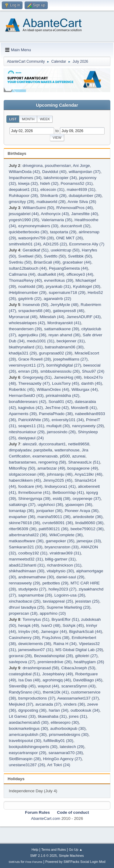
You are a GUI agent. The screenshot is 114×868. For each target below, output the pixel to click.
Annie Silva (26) (82, 202)
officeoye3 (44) (80, 274)
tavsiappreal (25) (58, 601)
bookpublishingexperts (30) (33, 747)
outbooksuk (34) (85, 710)
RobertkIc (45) (22, 389)
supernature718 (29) (67, 293)
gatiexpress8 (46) (69, 311)
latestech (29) (72, 747)
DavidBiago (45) (88, 680)
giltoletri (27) (86, 656)
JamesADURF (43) (84, 317)
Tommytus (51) (36, 619)
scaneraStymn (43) (79, 686)
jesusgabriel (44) (24, 214)
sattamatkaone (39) (62, 329)
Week (45, 119)
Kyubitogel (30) (87, 286)
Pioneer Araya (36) (82, 511)
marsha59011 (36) (54, 517)
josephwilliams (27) (70, 359)
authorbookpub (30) (68, 728)
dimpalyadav (20, 450)
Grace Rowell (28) (35, 359)
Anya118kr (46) (88, 474)
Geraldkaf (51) (35, 250)
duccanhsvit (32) (75, 226)
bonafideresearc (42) (28, 402)
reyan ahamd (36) (64, 335)
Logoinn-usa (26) (70, 595)
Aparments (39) (23, 414)
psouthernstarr (58, 166)
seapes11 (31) (31, 426)
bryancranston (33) (62, 547)
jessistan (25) (87, 601)
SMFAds (14, 862)
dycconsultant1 (52, 444)
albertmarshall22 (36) (28, 535)
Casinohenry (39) (24, 638)
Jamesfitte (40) (85, 214)
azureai (79, 456)
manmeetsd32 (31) (26, 559)
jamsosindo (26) (61, 432)
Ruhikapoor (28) (23, 196)
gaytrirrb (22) (30, 299)
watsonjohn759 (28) (36, 238)
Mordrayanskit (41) (64, 323)
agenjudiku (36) (32, 335)
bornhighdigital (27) (64, 365)
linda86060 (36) (90, 523)
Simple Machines (71, 856)
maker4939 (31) (81, 190)
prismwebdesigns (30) (69, 735)
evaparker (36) (22, 517)
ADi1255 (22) (55, 244)
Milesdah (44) (52, 317)
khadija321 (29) (23, 353)
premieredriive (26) (55, 662)
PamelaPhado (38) (56, 414)
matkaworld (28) (51, 202)
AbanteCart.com (46, 818)
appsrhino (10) (53, 613)
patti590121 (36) (54, 529)
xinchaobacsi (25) (25, 601)
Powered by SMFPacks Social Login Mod (75, 862)
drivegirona (33, 166)
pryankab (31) (58, 286)
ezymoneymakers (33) (38, 226)
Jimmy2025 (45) (58, 480)
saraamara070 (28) (66, 753)
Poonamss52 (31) (76, 183)
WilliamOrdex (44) (53, 389)
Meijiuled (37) (21, 704)
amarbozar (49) (51, 468)
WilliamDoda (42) (24, 172)
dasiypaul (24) (31, 438)
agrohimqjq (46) (57, 680)
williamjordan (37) (85, 172)
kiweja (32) (28, 183)
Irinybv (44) (28, 632)
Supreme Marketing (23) (68, 607)
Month (28, 119)
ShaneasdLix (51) (84, 462)
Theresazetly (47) (34, 383)
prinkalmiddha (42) (62, 396)
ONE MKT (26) (70, 238)
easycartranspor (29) (28, 753)
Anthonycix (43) (55, 214)
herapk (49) (29, 625)
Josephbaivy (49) (58, 674)
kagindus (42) (31, 408)
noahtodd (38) (31, 286)
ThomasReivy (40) (25, 280)
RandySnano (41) (25, 692)
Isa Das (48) (29, 680)
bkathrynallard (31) (26, 347)
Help (35, 850)
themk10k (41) (56, 692)
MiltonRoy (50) (22, 468)
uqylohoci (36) (50, 505)
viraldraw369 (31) (65, 553)
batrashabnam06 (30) (64, 347)
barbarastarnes (22, 462)
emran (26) (28, 371)
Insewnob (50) (35, 305)
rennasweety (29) (24, 583)
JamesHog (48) (68, 377)
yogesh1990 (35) (24, 220)
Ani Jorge (81, 166)
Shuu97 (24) (93, 371)
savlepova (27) (22, 662)
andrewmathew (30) (36, 577)
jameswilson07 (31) (36, 650)
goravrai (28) (20, 656)
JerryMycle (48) (64, 305)
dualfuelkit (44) (51, 274)
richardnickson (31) (64, 565)
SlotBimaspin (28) (25, 759)
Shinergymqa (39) (34, 499)
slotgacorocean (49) (27, 474)
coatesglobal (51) (24, 674)
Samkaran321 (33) (26, 547)
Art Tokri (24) (59, 765)
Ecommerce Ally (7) (87, 244)
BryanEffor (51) (65, 619)
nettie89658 (79, 444)
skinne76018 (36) (24, 523)
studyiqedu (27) (32, 589)
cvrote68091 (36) (58, 523)
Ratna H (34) (65, 644)
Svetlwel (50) (30, 256)
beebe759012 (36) (87, 529)
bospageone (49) (83, 468)
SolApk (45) (73, 625)
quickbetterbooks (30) (28, 232)
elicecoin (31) (52, 190)
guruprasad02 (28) (56, 353)
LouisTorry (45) (66, 383)
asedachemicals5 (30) (29, 722)
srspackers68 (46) (35, 311)
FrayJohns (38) (56, 638)
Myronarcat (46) (23, 317)
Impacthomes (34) (25, 178)
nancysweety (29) (88, 426)
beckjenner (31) (71, 341)
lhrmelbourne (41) (34, 492)
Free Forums (34, 862)
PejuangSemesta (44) (69, 268)
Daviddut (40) (54, 172)
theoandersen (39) (25, 329)
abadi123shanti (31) (27, 565)
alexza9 (29, 444)
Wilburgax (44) (85, 389)
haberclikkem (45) (25, 480)
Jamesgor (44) (54, 632)
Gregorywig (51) (37, 377)
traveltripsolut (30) (25, 741)
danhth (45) (92, 383)
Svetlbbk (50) (80, 256)
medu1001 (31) (40, 341)
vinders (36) (74, 704)
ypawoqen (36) (79, 505)
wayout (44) (49, 686)
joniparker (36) (49, 511)
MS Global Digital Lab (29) (79, 650)
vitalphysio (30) (60, 571)
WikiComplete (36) (66, 535)
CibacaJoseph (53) (78, 668)
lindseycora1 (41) (60, 486)
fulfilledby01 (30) (58, 741)
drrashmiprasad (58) (41, 668)
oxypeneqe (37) (87, 499)
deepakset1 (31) (23, 190)
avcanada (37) (48, 704)
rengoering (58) (52, 462)
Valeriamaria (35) (57, 220)
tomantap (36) (21, 511)
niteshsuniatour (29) (27, 432)
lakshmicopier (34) (60, 178)
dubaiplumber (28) (85, 196)
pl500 (65, 456)
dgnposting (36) (32, 710)
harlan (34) (58, 710)
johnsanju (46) (60, 474)
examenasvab (45, 456)
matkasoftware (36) (26, 541)
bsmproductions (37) (37, 698)
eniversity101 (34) (68, 420)
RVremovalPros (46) (74, 208)
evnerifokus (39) (59, 280)
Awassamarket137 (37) (78, 698)
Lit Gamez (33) (22, 716)
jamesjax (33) (89, 541)
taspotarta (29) (63, 232)
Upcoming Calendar (57, 105)
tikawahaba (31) (52, 716)
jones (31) (78, 716)
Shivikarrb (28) (53, 196)
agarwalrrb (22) (57, 299)
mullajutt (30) (58, 426)
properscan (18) (23, 613)
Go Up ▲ (76, 850)
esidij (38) (61, 499)
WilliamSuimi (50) (38, 208)
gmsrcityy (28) (22, 202)
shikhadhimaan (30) (27, 571)
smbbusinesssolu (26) (60, 371)
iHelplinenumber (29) (28, 293)
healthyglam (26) (89, 662)
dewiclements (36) (35, 644)
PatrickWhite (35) (34, 420)
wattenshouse (67, 450)
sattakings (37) (22, 505)
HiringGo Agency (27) (62, 759)
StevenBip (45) (22, 686)
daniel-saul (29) (70, 577)
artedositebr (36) (88, 517)
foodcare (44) (30, 486)
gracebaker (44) (77, 262)
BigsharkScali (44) (86, 632)
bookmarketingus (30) (28, 728)
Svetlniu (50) (20, 262)
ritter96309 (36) (23, 529)
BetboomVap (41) (68, 492)
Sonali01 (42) (60, 402)
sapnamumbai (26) (35, 595)
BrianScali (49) (47, 262)
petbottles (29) (55, 583)
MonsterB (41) (84, 408)
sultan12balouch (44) (28, 268)
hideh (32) (49, 183)
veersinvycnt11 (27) (26, 365)
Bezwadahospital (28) (54, 656)
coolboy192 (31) (33, 553)
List (13, 119)
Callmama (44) (22, 274)
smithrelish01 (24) (25, 244)
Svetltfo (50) (55, 256)
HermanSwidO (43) (26, 396)
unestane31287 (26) (27, 765)
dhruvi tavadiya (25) (27, 607)
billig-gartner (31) (60, 559)
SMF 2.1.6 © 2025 (43, 856)
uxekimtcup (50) (65, 250)
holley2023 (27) (62, 589)
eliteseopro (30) (65, 722)
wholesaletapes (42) (27, 323)
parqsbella (43, 450)
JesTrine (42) (57, 408)
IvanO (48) (51, 625)
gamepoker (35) (60, 541)
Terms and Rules (54, 850)
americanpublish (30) (28, 735)
